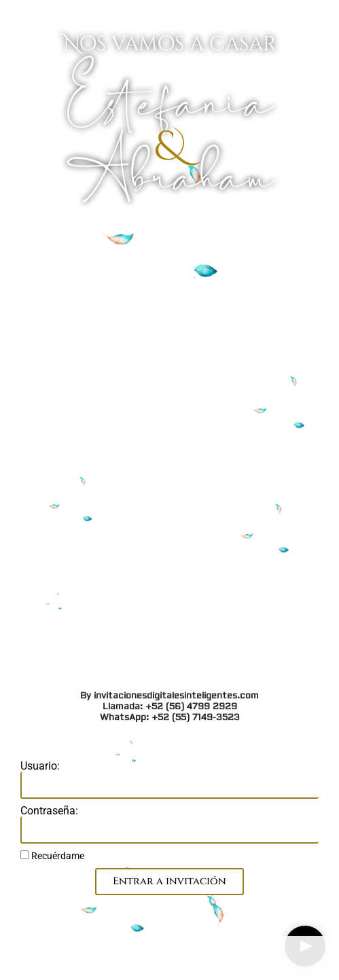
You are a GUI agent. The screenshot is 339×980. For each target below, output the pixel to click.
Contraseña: (49, 811)
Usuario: (40, 766)
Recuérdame (52, 856)
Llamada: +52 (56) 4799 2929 (170, 322)
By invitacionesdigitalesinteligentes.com (169, 312)
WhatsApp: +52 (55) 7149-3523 (170, 333)
